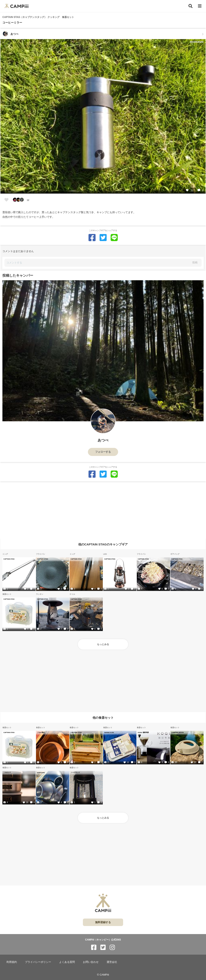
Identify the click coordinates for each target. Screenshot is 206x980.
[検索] (191, 6)
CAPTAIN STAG (9, 559)
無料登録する (103, 922)
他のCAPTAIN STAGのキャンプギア (103, 544)
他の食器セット (103, 718)
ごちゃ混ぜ (41, 732)
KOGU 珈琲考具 (143, 732)
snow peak (41, 772)
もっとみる (103, 644)
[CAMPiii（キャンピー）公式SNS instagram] (112, 947)
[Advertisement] (103, 511)
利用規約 (12, 962)
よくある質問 (67, 962)
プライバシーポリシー (38, 962)
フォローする (103, 452)
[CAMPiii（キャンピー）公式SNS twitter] (103, 947)
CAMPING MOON (178, 732)
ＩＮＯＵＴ (7, 772)
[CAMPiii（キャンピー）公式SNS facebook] (94, 947)
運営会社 (112, 962)
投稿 (195, 262)
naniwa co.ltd (109, 732)
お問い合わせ (91, 962)
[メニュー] (200, 6)
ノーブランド (75, 772)
